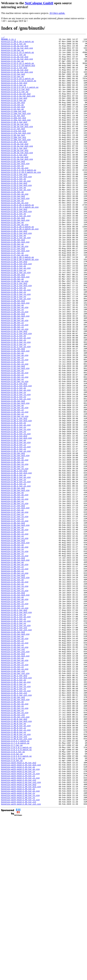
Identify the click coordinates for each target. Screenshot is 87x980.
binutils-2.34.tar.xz (12, 490)
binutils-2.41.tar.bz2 (13, 683)
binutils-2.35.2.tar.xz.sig (16, 534)
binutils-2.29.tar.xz (12, 364)
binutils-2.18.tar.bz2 (13, 155)
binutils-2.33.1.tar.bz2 (14, 453)
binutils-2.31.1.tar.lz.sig (16, 404)
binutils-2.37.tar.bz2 (13, 600)
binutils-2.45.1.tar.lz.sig (16, 817)
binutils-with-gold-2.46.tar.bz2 (19, 934)
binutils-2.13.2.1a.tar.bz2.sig (18, 108)
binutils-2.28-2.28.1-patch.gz (18, 302)
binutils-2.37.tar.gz (12, 605)
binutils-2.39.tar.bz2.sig (15, 644)
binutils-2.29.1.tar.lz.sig (16, 346)
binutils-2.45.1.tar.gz (14, 809)
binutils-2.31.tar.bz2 (13, 411)
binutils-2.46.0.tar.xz (14, 871)
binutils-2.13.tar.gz (12, 119)
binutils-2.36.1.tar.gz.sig (16, 566)
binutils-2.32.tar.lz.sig (15, 445)
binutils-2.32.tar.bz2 (13, 432)
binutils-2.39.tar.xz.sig (15, 660)
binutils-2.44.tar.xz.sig (15, 796)
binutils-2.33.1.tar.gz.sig (16, 461)
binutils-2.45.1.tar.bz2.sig (16, 806)
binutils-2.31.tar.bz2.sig (15, 414)
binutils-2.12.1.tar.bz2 (14, 74)
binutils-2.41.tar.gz (12, 688)
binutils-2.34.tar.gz (12, 479)
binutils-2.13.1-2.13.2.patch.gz (19, 90)
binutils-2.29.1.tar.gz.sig (16, 341)
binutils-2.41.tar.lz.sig (15, 696)
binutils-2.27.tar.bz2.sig (15, 294)
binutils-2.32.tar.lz (12, 443)
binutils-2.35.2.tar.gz (14, 521)
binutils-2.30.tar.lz (12, 380)
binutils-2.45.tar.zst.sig (15, 853)
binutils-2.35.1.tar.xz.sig (16, 513)
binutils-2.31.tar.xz (12, 427)
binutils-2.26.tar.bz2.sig (15, 283)
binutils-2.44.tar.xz (12, 793)
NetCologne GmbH (39, 3)
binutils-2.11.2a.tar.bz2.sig (17, 64)
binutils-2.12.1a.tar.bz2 (15, 77)
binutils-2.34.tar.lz (12, 485)
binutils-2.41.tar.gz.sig (15, 691)
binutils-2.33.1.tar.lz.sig (16, 466)
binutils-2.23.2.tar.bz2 (14, 213)
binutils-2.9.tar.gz (12, 905)
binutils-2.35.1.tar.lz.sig (16, 508)
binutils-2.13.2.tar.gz (14, 113)
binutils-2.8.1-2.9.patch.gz (16, 892)
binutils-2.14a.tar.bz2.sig (16, 129)
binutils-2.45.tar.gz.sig (15, 838)
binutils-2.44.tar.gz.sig (15, 785)
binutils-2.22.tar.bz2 (13, 187)
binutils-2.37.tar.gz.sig (15, 607)
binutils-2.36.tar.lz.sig (15, 592)
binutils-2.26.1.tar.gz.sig (16, 278)
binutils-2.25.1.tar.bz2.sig (16, 247)
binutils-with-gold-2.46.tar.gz (18, 939)
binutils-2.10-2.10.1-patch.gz (18, 43)
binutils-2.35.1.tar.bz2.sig (16, 498)
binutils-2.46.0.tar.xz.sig (16, 874)
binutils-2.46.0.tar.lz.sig (16, 869)
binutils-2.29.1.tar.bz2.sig (16, 336)
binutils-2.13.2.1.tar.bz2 (15, 100)
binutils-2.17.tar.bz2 (13, 147)
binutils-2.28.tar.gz (12, 328)
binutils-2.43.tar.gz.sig (15, 759)
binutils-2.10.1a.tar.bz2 (15, 48)
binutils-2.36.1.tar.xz (14, 573)
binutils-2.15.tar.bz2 (13, 132)
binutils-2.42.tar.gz (12, 709)
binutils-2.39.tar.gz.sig (15, 649)
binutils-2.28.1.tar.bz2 (14, 307)
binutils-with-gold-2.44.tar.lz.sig (20, 921)
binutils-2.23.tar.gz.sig (15, 226)
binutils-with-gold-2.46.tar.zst (19, 955)
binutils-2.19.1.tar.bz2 (14, 163)
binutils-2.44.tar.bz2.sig (15, 780)
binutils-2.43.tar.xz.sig (15, 770)
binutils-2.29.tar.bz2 (13, 354)
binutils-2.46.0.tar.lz (14, 866)
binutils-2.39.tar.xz (12, 657)
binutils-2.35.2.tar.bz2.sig (16, 519)
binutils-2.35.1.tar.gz (14, 500)
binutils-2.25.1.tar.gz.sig (16, 252)
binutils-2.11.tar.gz (12, 66)
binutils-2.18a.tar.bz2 (14, 158)
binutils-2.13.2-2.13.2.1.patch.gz (20, 98)
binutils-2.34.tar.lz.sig (15, 487)
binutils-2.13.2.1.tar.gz (15, 103)
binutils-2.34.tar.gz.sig (15, 482)
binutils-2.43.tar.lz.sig (15, 764)
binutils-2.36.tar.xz (12, 594)
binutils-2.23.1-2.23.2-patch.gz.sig (21, 200)
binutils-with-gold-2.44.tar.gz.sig (20, 916)
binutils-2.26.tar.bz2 (13, 281)
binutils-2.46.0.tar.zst (14, 877)
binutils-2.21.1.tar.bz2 (14, 179)
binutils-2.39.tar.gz (12, 647)
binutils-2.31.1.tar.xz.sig (16, 409)
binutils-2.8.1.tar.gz (13, 895)
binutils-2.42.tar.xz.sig (15, 722)
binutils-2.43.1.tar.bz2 (14, 725)
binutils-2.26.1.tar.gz (14, 275)
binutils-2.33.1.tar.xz (14, 469)
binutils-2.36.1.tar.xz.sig (16, 576)
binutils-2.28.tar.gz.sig (15, 330)
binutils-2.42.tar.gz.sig (15, 712)
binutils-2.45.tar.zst (13, 851)
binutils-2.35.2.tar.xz (14, 532)
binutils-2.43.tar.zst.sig (15, 775)
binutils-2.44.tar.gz (12, 783)
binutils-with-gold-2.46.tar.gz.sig (20, 942)
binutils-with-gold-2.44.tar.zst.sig (21, 932)
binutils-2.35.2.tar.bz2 (14, 516)
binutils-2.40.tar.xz (12, 678)
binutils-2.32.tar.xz (12, 448)
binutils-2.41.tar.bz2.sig (15, 686)
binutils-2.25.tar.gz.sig (15, 262)
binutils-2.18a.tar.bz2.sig (16, 160)
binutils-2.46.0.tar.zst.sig (16, 879)
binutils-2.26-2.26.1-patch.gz (18, 265)
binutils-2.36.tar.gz (12, 584)
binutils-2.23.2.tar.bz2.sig (16, 215)
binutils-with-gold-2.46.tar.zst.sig (21, 958)
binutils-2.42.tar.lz (12, 715)
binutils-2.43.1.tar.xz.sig (16, 743)
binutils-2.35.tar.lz (12, 547)
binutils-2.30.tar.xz (12, 385)
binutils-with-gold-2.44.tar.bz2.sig (21, 911)
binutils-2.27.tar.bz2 (13, 291)
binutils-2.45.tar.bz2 (13, 830)
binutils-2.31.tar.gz (12, 417)
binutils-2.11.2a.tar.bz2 (15, 61)
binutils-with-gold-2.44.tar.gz (18, 913)
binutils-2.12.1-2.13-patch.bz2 (18, 71)
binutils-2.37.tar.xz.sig (15, 618)
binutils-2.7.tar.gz (12, 887)
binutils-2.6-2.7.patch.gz (15, 882)
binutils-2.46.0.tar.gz (14, 861)
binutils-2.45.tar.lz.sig (15, 843)
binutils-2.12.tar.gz (12, 85)
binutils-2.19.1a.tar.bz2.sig (17, 168)
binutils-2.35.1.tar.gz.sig (16, 503)
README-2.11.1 (8, 40)
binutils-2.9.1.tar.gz (13, 903)
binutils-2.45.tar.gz (12, 835)
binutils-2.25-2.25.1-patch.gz (18, 239)
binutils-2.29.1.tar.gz (14, 338)
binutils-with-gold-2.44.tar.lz (18, 919)
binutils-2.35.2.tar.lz (14, 526)
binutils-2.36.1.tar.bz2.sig (16, 560)
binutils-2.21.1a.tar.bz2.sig (17, 184)
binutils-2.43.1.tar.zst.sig (16, 749)
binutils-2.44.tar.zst (13, 798)
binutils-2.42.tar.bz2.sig (15, 707)
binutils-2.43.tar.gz (12, 756)
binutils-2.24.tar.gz (12, 234)
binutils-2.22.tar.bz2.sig (15, 189)
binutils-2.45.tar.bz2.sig (15, 832)
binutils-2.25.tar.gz (12, 260)
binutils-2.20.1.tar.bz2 (14, 171)
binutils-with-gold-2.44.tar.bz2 (19, 908)
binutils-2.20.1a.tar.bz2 (15, 173)
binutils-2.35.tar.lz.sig (15, 550)
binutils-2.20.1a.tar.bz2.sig (17, 176)
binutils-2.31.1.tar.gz (14, 396)
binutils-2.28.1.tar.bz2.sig (16, 309)
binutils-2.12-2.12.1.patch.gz (18, 69)
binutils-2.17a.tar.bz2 (14, 150)
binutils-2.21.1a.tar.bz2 (15, 181)
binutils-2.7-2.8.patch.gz (15, 885)
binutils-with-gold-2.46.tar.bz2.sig (21, 937)
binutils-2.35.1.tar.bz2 (14, 495)
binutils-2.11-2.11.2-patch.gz (18, 56)
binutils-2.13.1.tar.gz (14, 95)
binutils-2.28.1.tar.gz (14, 312)
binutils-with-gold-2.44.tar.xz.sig (20, 926)
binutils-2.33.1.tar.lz (14, 464)
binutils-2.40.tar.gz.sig (15, 670)
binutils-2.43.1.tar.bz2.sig (16, 728)
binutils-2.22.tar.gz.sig (15, 194)
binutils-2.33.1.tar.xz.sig (16, 471)
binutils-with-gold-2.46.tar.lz (18, 945)
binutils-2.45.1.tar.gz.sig (16, 811)
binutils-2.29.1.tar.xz (14, 349)
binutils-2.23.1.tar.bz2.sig (16, 205)
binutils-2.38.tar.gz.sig (15, 628)
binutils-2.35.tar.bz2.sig (15, 539)
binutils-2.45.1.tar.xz (14, 819)
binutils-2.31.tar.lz (12, 422)
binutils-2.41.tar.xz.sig (15, 702)
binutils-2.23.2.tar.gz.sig (16, 220)
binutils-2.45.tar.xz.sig (15, 848)
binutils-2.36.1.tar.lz (14, 568)
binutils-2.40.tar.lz (12, 673)
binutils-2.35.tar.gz (12, 542)
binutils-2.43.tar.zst (13, 772)
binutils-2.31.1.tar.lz (14, 401)
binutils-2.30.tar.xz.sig (15, 388)
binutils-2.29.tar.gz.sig (15, 362)
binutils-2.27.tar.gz (12, 296)
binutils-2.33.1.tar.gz (14, 458)
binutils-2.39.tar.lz (12, 652)
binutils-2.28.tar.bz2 (13, 322)
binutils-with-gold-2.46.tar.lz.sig (20, 947)
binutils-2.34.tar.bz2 (13, 474)
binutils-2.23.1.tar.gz (14, 207)
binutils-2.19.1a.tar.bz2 (15, 166)
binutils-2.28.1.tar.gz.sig (16, 315)
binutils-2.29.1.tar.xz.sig (16, 351)
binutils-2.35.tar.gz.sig (15, 545)
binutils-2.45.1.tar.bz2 (14, 804)
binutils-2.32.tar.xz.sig (15, 451)
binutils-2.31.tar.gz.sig (15, 419)
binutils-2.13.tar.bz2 (13, 116)
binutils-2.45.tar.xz (12, 845)
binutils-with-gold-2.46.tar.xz (18, 950)
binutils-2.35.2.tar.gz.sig (16, 524)
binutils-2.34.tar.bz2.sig (15, 477)
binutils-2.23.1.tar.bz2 (14, 202)
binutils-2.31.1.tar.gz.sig (16, 398)
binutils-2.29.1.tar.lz (14, 343)
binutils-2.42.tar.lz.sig (15, 717)
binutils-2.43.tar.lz (12, 762)
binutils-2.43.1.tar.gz (14, 730)
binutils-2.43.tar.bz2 (13, 751)
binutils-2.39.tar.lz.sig (15, 654)
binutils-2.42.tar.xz (12, 720)
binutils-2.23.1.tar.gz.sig (16, 210)
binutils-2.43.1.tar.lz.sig (16, 738)
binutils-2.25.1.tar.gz (14, 249)
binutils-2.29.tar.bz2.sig (15, 356)
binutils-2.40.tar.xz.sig (15, 681)
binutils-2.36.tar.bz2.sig (15, 581)
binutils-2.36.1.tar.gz (14, 563)
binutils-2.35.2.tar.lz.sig (16, 529)
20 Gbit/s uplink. (57, 13)
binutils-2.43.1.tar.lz (14, 736)
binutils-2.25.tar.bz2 (13, 254)
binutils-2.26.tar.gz (12, 286)
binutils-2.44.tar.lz (12, 788)
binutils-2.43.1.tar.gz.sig (16, 733)
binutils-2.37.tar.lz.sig (15, 613)
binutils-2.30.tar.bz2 (13, 370)
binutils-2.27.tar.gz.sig (15, 299)
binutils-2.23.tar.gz (12, 223)
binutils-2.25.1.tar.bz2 (14, 244)
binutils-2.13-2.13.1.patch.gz (18, 87)
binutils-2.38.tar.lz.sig (15, 634)
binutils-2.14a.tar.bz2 (14, 126)
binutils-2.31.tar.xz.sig (15, 430)
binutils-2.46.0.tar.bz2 (14, 856)
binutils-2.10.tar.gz (12, 53)
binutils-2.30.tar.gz (12, 375)
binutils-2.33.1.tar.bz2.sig (16, 456)
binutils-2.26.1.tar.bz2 (14, 270)
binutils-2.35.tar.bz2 (13, 537)
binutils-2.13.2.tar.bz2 (14, 111)
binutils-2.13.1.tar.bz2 (14, 92)
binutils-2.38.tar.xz (12, 636)
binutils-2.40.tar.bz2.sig (15, 665)
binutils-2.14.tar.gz (12, 124)
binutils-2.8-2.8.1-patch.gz (16, 890)
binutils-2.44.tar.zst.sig (15, 801)
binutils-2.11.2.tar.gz (14, 58)
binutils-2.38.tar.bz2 (13, 621)
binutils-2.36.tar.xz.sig (15, 597)
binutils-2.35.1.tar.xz (14, 511)
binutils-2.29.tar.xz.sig (15, 367)
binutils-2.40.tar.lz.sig (15, 675)
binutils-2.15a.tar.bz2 (14, 134)
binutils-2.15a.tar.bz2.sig (16, 137)
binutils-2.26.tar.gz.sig (15, 288)
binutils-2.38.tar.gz (12, 626)
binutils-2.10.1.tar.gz (14, 45)
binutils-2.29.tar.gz (12, 359)
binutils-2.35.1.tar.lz (14, 505)
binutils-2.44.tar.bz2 (13, 777)
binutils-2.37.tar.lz (12, 610)
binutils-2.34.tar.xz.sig (15, 492)
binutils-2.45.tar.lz (12, 840)
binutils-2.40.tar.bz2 (13, 662)
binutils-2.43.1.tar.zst (14, 746)
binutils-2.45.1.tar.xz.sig (16, 822)
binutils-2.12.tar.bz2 (13, 82)
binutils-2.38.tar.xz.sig (15, 639)
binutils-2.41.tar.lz (12, 694)
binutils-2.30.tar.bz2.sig (15, 372)
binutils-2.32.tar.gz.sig (15, 440)
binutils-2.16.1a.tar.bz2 (15, 142)
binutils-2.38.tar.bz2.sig (15, 623)
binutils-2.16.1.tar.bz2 (14, 139)
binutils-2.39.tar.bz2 (13, 641)
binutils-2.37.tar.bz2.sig (15, 602)
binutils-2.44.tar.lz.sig (15, 790)
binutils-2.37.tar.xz (12, 615)
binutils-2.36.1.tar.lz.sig (16, 571)
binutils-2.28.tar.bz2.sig (15, 325)
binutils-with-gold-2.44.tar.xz (18, 924)
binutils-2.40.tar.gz (12, 668)
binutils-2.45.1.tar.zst (14, 824)
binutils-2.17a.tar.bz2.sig (16, 153)
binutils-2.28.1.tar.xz (14, 317)
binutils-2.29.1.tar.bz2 (14, 333)
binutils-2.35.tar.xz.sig (15, 555)
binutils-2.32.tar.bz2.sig (15, 435)
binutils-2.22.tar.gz (12, 192)
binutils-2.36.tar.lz (12, 589)
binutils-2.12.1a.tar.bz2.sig (17, 79)
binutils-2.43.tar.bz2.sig (15, 754)
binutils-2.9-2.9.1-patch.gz (16, 900)
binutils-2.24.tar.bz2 (13, 228)
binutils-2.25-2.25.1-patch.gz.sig (20, 241)
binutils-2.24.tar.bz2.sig (15, 231)
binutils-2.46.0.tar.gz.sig (16, 864)
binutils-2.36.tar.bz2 (13, 579)
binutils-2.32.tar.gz (12, 437)
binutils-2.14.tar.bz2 (13, 121)
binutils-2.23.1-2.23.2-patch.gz (19, 197)
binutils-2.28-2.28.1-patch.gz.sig (20, 304)
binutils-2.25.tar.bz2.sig (15, 257)
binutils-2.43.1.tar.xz (14, 741)
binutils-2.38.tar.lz (12, 631)
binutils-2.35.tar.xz (12, 553)
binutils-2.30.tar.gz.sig (15, 377)
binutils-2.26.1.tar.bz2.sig (16, 273)
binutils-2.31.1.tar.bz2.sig (16, 393)
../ (3, 37)
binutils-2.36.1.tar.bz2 (14, 558)
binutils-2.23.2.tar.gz (14, 218)
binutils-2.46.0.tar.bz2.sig (16, 858)
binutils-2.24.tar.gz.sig (15, 236)
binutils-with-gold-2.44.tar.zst (19, 929)
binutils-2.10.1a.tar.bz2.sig (17, 51)
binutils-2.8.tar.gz (12, 898)
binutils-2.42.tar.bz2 (13, 704)
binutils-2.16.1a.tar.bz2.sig (17, 145)
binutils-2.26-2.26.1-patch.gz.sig (20, 268)
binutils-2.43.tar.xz (12, 767)
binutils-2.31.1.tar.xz (14, 406)
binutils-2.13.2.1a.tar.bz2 (16, 105)
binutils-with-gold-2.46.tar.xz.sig (20, 953)
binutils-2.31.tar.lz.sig (15, 424)
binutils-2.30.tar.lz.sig (15, 383)
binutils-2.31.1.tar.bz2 (14, 390)
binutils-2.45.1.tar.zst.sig (16, 827)
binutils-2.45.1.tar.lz (14, 814)
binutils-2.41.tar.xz (12, 699)
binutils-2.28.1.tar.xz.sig (16, 320)
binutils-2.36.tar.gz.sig (15, 587)
